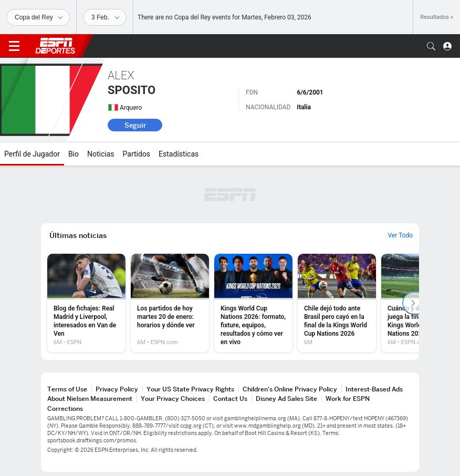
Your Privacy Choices (173, 399)
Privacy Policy (117, 389)
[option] (86, 303)
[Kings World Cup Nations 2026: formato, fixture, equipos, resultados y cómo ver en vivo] (253, 303)
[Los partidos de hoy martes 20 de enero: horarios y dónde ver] (170, 303)
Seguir (135, 125)
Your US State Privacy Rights (190, 389)
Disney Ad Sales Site (286, 399)
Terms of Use (67, 389)
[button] (431, 46)
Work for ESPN (348, 399)
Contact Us (230, 399)
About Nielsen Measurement (90, 399)
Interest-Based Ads (374, 389)
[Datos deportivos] (105, 17)
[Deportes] (38, 17)
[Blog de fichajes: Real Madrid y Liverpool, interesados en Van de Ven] (86, 303)
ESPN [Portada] (55, 46)
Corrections (65, 408)
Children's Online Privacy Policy (290, 389)
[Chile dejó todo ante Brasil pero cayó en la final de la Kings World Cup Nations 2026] (337, 303)
